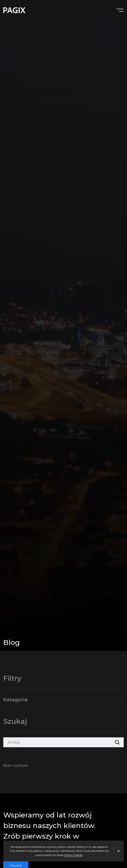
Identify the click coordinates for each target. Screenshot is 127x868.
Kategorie (16, 700)
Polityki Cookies (73, 855)
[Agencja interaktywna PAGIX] (14, 10)
